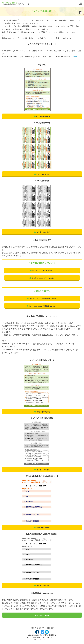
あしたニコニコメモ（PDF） (43, 270)
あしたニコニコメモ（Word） (43, 278)
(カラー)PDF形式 (43, 174)
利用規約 (51, 628)
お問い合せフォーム (42, 615)
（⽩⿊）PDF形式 (43, 232)
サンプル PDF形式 (43, 116)
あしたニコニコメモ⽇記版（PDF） (43, 299)
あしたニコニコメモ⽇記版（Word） (43, 306)
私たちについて (38, 628)
